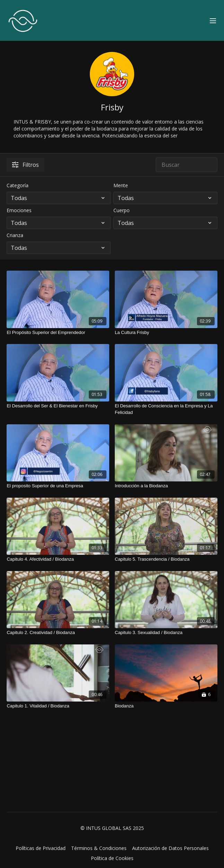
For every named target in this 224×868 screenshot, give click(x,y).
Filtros (25, 165)
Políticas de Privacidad (41, 848)
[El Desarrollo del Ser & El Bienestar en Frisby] (58, 406)
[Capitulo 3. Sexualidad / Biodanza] (166, 633)
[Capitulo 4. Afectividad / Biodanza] (58, 559)
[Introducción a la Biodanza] (166, 486)
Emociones (19, 210)
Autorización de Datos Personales (170, 848)
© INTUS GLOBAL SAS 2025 (112, 828)
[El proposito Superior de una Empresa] (58, 486)
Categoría (18, 185)
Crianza (15, 235)
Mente (121, 185)
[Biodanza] (166, 706)
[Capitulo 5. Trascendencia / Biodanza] (166, 559)
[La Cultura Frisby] (166, 333)
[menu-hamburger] (213, 20)
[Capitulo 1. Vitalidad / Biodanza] (58, 706)
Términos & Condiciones (99, 848)
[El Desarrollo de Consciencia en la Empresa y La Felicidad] (166, 409)
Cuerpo (122, 210)
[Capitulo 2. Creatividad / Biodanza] (58, 633)
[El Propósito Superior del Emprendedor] (58, 333)
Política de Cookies (112, 858)
